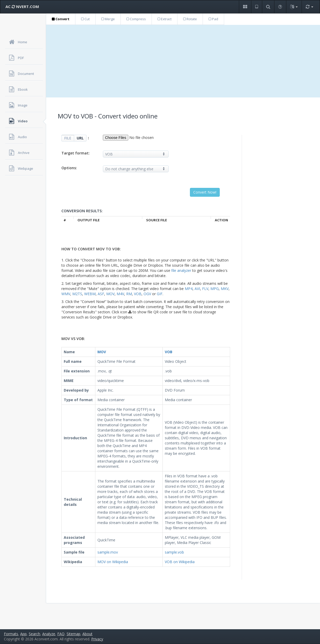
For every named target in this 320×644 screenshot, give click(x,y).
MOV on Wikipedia (113, 562)
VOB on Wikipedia (180, 562)
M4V (120, 294)
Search (34, 634)
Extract (165, 19)
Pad (213, 19)
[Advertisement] (183, 61)
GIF (160, 294)
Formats (11, 634)
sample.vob (174, 552)
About (87, 634)
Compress (136, 19)
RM (129, 294)
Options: (69, 168)
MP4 (189, 289)
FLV (205, 289)
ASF (101, 294)
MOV (110, 294)
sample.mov (108, 552)
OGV (147, 294)
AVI (197, 289)
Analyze (49, 634)
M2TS (77, 294)
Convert (61, 19)
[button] (245, 7)
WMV (66, 294)
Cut (85, 19)
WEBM (90, 294)
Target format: (76, 153)
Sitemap (73, 634)
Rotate (190, 19)
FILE (68, 138)
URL (80, 138)
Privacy (97, 639)
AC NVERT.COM (22, 6)
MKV (225, 289)
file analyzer (181, 270)
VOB (138, 294)
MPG (215, 289)
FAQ (61, 634)
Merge (108, 19)
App (23, 634)
